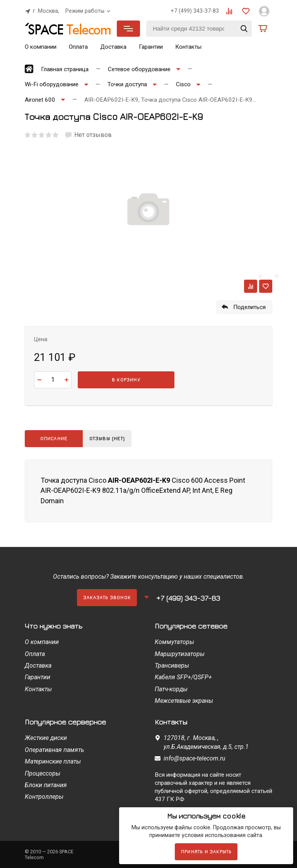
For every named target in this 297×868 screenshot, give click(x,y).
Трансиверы (172, 666)
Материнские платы (53, 761)
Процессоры (43, 773)
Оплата (78, 47)
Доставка (113, 47)
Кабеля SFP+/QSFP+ (183, 677)
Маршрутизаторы (180, 654)
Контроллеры (44, 797)
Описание (54, 438)
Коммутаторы (174, 642)
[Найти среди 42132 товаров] (199, 29)
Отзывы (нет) (109, 438)
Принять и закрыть (206, 852)
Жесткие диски (46, 738)
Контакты (188, 47)
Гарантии (151, 47)
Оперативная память (54, 750)
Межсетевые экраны (184, 701)
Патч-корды (171, 689)
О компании (41, 47)
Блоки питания (46, 785)
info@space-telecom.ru (195, 758)
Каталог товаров (128, 29)
